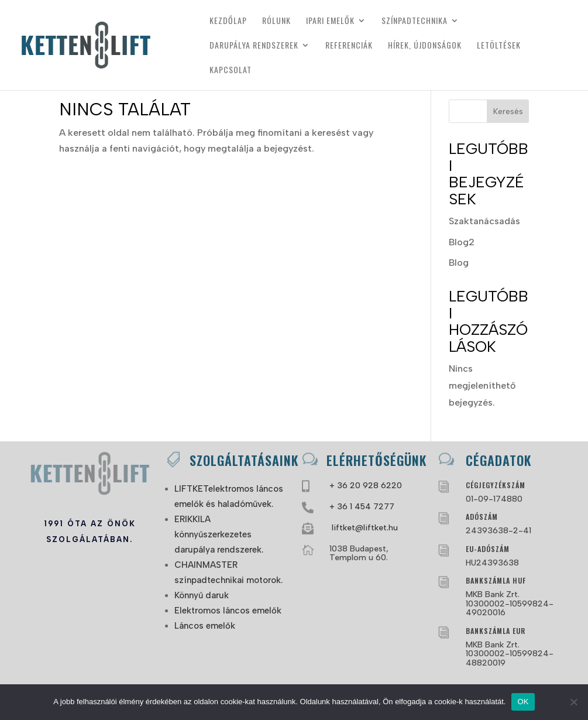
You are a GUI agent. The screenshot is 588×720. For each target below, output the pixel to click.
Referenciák (349, 46)
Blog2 (462, 242)
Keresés (508, 112)
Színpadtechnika (415, 21)
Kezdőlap (228, 21)
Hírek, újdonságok (425, 46)
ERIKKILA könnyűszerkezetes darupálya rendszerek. (219, 534)
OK (523, 702)
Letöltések (499, 46)
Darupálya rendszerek (254, 46)
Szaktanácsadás (484, 221)
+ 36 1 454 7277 (362, 507)
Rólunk (276, 21)
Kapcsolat (231, 71)
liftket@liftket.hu (364, 528)
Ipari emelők (330, 21)
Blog (459, 263)
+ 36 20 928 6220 (366, 486)
